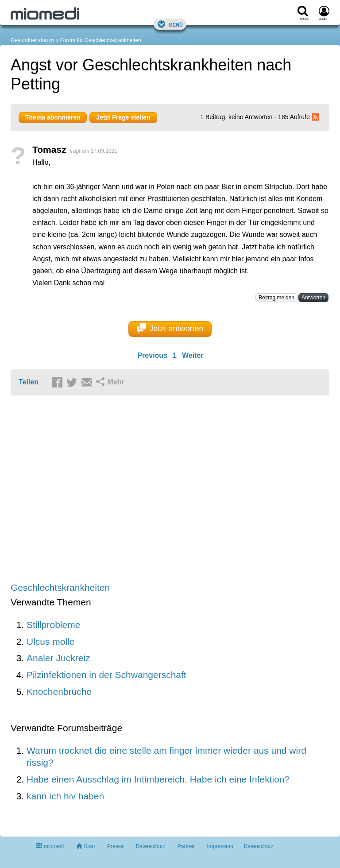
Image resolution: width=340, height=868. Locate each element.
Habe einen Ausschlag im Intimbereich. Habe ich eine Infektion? (158, 779)
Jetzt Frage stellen (123, 117)
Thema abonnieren (53, 117)
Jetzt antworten (170, 328)
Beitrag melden (276, 298)
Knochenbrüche (59, 692)
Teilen (29, 382)
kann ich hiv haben (65, 796)
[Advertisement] (148, 490)
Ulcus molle (51, 641)
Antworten (313, 298)
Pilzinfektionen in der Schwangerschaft (106, 675)
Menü (170, 24)
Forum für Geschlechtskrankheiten (100, 40)
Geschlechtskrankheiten (60, 587)
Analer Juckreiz (58, 658)
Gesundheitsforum (32, 40)
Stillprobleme (53, 625)
